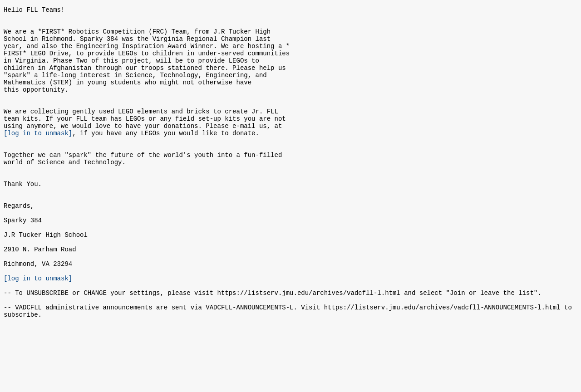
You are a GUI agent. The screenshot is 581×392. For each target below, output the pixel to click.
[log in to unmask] (38, 157)
